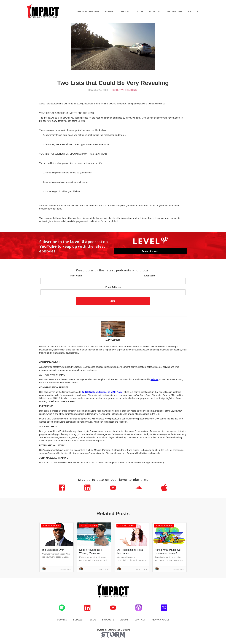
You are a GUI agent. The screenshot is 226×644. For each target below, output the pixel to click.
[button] (193, 11)
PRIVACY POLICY (160, 620)
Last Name (150, 276)
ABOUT (192, 11)
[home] (43, 11)
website (154, 379)
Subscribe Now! (151, 251)
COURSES (110, 11)
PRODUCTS (155, 11)
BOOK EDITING (174, 11)
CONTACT (140, 620)
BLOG (140, 11)
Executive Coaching (124, 90)
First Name (76, 276)
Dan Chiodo (113, 340)
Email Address (113, 287)
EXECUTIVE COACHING (88, 11)
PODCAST (126, 11)
